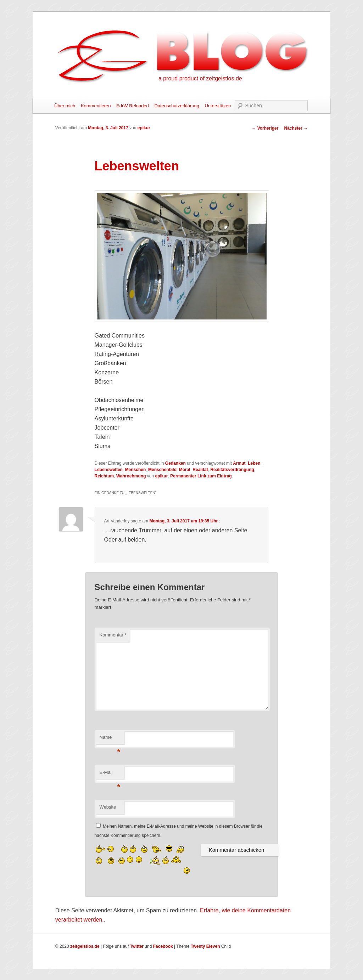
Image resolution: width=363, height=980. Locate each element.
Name (110, 739)
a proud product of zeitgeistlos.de (200, 78)
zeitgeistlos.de (85, 946)
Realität (200, 470)
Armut (239, 463)
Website (108, 807)
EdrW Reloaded (133, 106)
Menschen (136, 470)
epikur (144, 128)
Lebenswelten (109, 470)
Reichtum (104, 476)
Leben (254, 463)
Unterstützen (218, 106)
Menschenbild (162, 470)
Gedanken (175, 463)
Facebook (163, 946)
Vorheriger (265, 128)
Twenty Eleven (205, 946)
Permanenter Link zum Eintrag (201, 476)
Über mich (65, 106)
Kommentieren (96, 106)
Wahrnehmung (131, 476)
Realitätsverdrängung (232, 470)
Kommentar (113, 635)
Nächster (296, 128)
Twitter (137, 946)
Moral (185, 470)
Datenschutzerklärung (177, 106)
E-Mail (110, 774)
